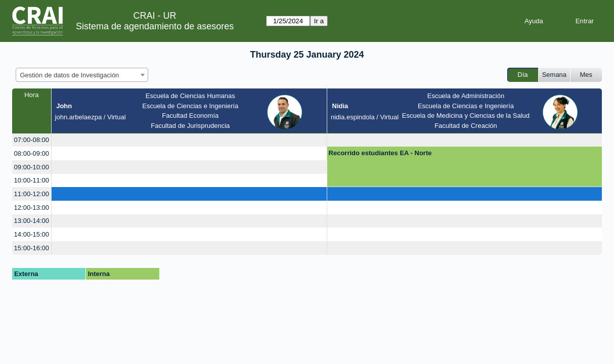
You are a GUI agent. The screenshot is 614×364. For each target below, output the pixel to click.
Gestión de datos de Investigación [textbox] (70, 75)
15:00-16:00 (32, 248)
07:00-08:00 (32, 140)
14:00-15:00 (32, 234)
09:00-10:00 (32, 167)
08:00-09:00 (32, 153)
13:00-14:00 (32, 221)
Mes (586, 75)
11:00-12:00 (32, 194)
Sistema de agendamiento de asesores (155, 26)
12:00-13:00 (32, 208)
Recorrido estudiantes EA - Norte (380, 153)
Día (522, 75)
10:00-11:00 (32, 180)
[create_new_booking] (189, 140)
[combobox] (82, 75)
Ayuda (534, 21)
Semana (554, 75)
